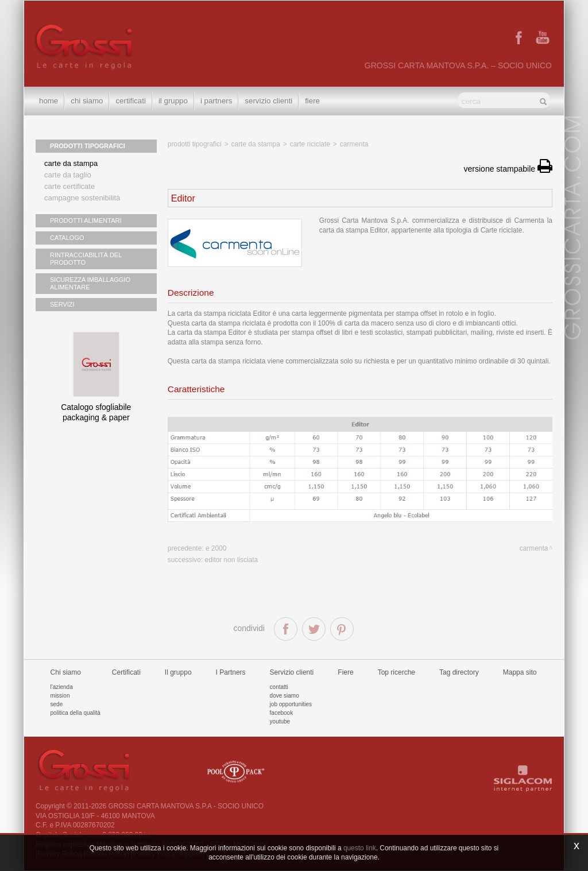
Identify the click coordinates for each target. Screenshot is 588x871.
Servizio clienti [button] (268, 101)
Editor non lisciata (232, 560)
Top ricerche (396, 672)
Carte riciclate (310, 144)
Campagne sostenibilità (82, 198)
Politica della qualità (76, 713)
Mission (60, 696)
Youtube (280, 721)
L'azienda (62, 687)
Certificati (130, 101)
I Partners (216, 101)
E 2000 (216, 548)
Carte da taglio (68, 175)
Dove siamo (285, 696)
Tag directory (459, 672)
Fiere (312, 101)
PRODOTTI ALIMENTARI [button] (86, 220)
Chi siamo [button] (87, 101)
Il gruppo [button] (173, 101)
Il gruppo (178, 672)
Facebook (282, 713)
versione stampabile (508, 169)
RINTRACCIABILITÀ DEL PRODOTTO (86, 259)
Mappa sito (520, 672)
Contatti (279, 687)
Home (49, 101)
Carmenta (354, 144)
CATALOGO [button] (67, 238)
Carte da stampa (71, 163)
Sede (57, 704)
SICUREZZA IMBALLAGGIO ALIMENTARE (90, 283)
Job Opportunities (291, 704)
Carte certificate (69, 186)
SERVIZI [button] (62, 304)
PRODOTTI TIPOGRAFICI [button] (88, 146)
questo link (360, 848)
